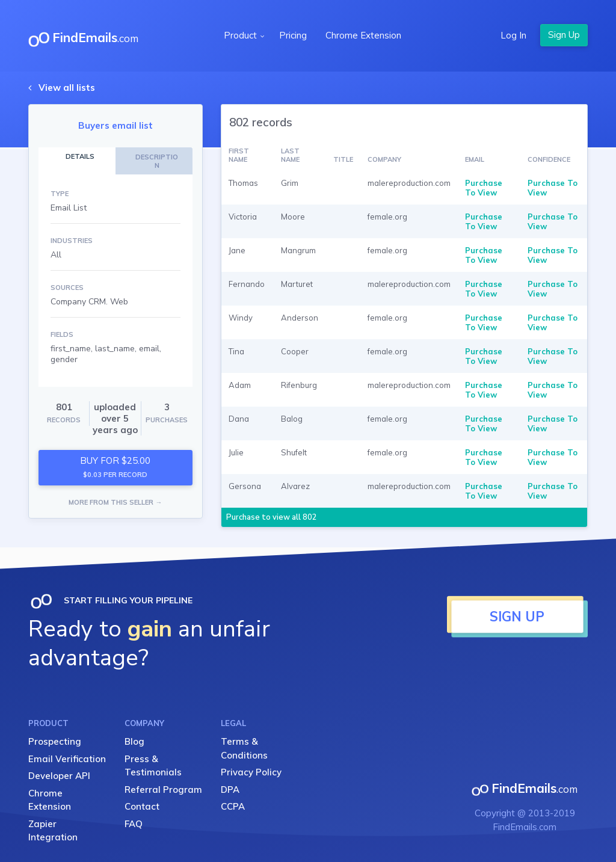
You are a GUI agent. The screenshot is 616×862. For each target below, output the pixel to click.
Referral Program (163, 790)
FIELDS (62, 334)
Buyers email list (115, 125)
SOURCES (67, 288)
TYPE (60, 194)
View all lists (67, 88)
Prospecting (55, 741)
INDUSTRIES (72, 241)
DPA (230, 790)
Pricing (293, 35)
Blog (134, 741)
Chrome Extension (363, 35)
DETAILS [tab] (80, 156)
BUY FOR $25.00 (115, 467)
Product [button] (242, 35)
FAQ (134, 824)
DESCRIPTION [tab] (157, 161)
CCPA (233, 806)
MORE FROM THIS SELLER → (115, 502)
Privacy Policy (251, 772)
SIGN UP (517, 617)
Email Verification (67, 759)
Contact (142, 806)
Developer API (59, 776)
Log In (513, 35)
